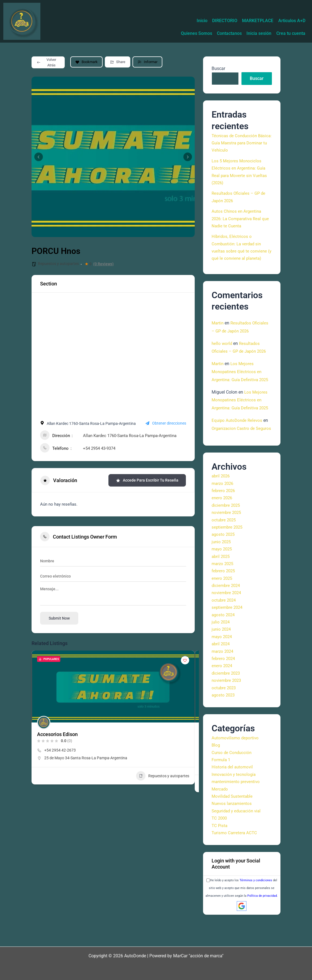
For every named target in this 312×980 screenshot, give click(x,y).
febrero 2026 (224, 515)
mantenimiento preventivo (237, 807)
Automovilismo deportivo (236, 763)
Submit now (59, 619)
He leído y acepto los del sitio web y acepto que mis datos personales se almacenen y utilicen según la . (242, 913)
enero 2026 (223, 523)
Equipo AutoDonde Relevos (238, 437)
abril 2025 (221, 581)
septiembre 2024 (228, 632)
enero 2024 (223, 691)
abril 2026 (221, 501)
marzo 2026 (223, 508)
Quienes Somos (221, 22)
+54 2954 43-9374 (99, 449)
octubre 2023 (224, 713)
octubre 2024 (224, 625)
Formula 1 (222, 785)
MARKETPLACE (252, 9)
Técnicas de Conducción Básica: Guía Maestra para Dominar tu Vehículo (237, 144)
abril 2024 (221, 669)
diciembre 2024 (227, 610)
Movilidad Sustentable (233, 821)
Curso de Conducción (232, 777)
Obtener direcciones (166, 425)
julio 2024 (221, 647)
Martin (218, 324)
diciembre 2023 (227, 698)
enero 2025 (223, 603)
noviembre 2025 (227, 538)
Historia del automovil (233, 792)
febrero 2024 (224, 683)
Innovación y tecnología (235, 799)
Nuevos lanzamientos (233, 829)
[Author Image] (44, 724)
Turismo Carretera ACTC (235, 858)
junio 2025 (222, 567)
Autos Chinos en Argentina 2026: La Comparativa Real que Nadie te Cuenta (238, 220)
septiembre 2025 (228, 552)
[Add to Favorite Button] (185, 661)
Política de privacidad (262, 921)
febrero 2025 (224, 596)
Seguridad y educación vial (238, 836)
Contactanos (258, 22)
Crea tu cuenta (289, 34)
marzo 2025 (223, 588)
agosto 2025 (224, 559)
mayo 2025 (223, 574)
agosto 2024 (224, 640)
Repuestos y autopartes (58, 265)
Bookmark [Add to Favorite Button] (86, 63)
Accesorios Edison (57, 735)
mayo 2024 (223, 661)
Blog (216, 770)
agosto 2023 (224, 720)
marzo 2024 (223, 676)
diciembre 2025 (227, 530)
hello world (222, 345)
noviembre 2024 (227, 618)
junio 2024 (222, 654)
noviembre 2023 (227, 705)
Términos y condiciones (256, 905)
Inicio (190, 9)
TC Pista (220, 850)
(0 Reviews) (103, 265)
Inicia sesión (291, 22)
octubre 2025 (224, 545)
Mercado (220, 814)
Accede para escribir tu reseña (147, 481)
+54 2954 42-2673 (60, 751)
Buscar (218, 70)
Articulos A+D (290, 9)
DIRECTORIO (216, 9)
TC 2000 (220, 843)
